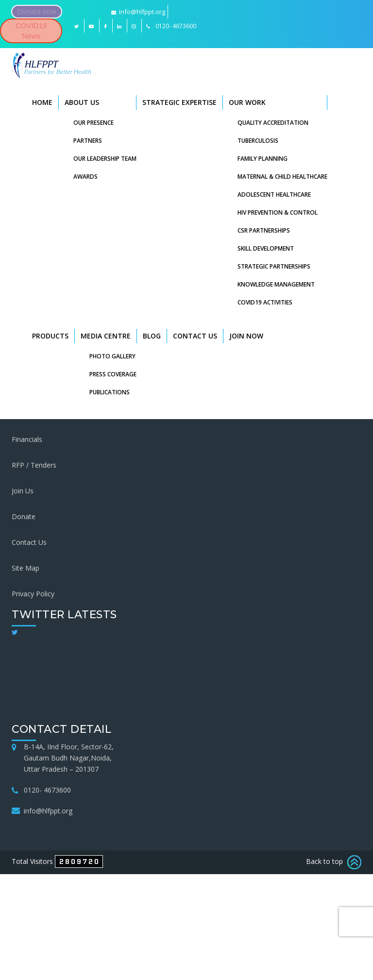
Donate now (37, 11)
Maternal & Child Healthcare (282, 177)
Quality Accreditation (273, 123)
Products (50, 336)
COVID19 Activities (265, 302)
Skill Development (266, 248)
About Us (82, 102)
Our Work (247, 102)
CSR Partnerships (264, 230)
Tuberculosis (258, 141)
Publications (110, 392)
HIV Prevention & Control (278, 212)
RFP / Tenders (34, 465)
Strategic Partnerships (274, 266)
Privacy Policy (33, 594)
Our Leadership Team (105, 159)
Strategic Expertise (179, 102)
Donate (24, 516)
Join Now (246, 336)
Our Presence (93, 123)
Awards (85, 177)
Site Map (25, 568)
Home (42, 102)
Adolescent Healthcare (274, 194)
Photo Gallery (112, 356)
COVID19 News (31, 31)
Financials (27, 439)
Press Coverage (113, 374)
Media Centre (106, 336)
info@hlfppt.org (138, 12)
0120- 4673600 (47, 790)
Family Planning (263, 159)
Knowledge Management (276, 284)
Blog (152, 336)
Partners (88, 141)
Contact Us (195, 336)
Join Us (23, 491)
